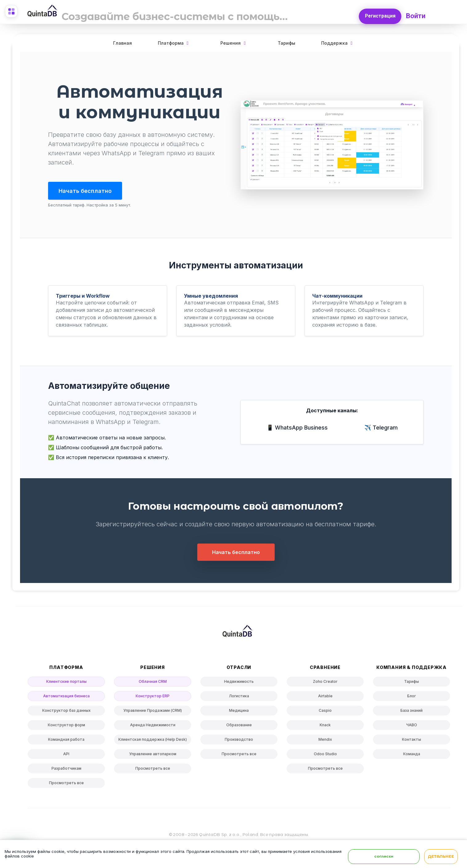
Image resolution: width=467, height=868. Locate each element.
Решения (231, 43)
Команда (412, 755)
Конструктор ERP (153, 697)
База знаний (412, 712)
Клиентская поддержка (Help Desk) (153, 741)
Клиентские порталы (66, 683)
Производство (239, 741)
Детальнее (441, 858)
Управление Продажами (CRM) (153, 712)
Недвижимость (239, 683)
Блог (412, 697)
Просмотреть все (66, 784)
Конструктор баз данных (66, 712)
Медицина (239, 712)
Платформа (171, 43)
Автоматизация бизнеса (66, 697)
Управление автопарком (153, 755)
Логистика (239, 697)
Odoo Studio (325, 755)
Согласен (384, 857)
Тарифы (287, 43)
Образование (239, 726)
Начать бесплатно (89, 191)
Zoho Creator (325, 683)
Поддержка (334, 43)
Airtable (325, 697)
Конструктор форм (66, 726)
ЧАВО (412, 726)
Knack (325, 726)
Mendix (325, 741)
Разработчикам (66, 770)
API (66, 755)
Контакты (412, 741)
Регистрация (379, 14)
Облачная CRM (153, 683)
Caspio (325, 712)
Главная (123, 43)
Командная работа (66, 741)
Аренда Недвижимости (153, 726)
